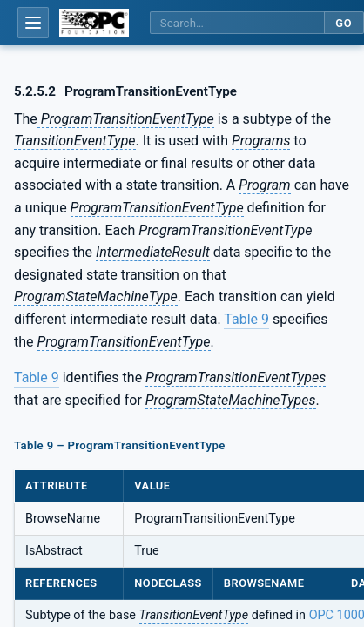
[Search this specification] (237, 23)
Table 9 (246, 319)
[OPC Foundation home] (94, 23)
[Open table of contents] (33, 23)
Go (344, 23)
